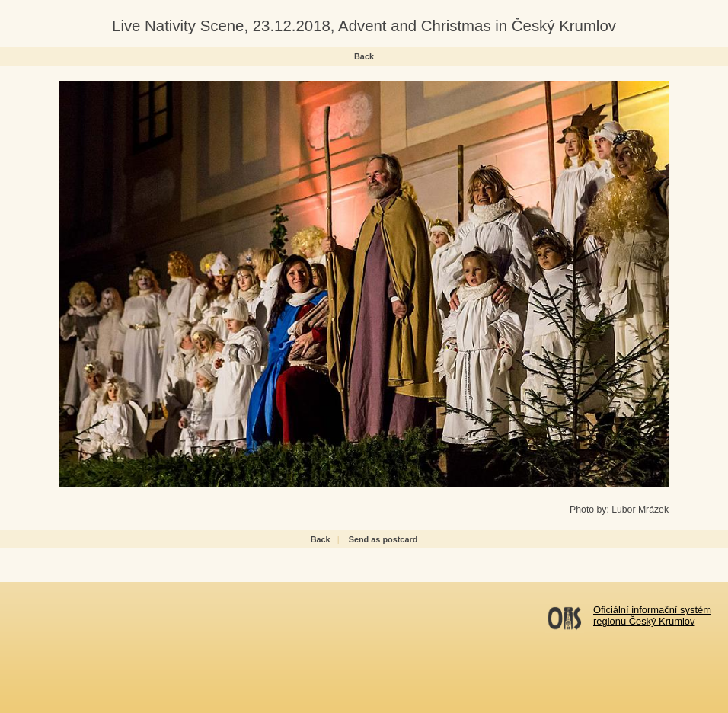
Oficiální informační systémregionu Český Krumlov (652, 615)
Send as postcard (383, 539)
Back (364, 56)
